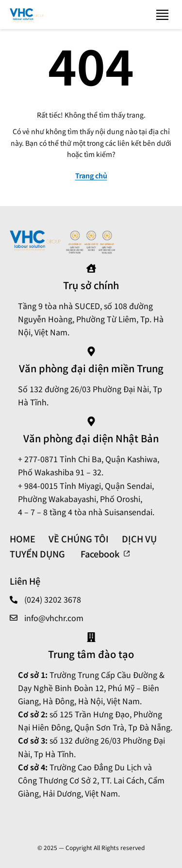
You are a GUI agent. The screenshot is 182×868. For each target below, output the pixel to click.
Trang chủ (91, 175)
